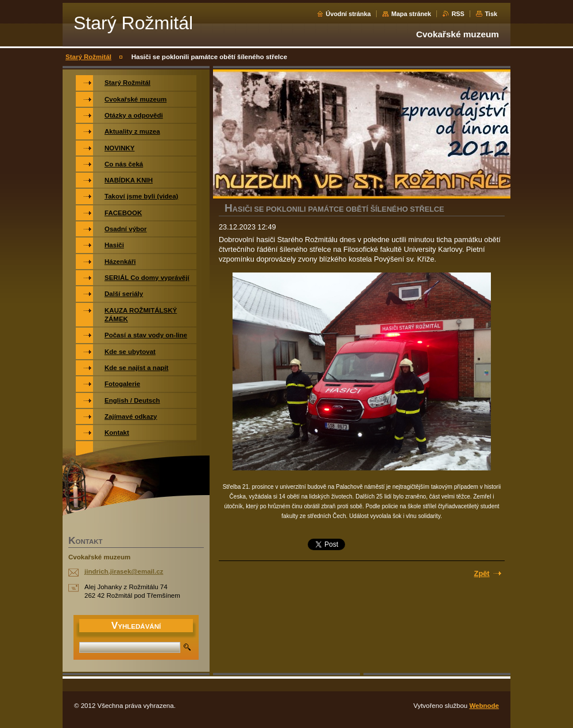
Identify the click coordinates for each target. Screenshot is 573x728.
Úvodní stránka (348, 14)
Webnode (484, 706)
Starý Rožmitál (88, 57)
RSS (458, 14)
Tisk (491, 14)
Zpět (482, 573)
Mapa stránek (411, 14)
